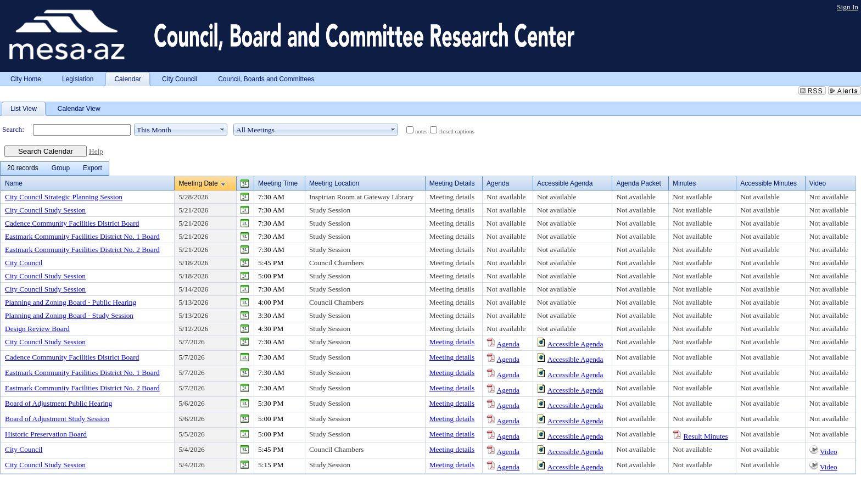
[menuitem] (23, 169)
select (222, 130)
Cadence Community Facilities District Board (72, 223)
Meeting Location (334, 183)
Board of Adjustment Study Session (57, 419)
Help (96, 151)
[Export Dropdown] (93, 169)
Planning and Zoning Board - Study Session (69, 315)
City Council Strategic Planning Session (64, 197)
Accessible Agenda (575, 344)
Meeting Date (198, 183)
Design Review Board (37, 329)
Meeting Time (278, 183)
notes (421, 131)
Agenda (508, 344)
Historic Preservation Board (46, 434)
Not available (506, 197)
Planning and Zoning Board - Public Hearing (71, 302)
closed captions (457, 131)
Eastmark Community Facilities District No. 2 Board (82, 250)
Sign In (848, 7)
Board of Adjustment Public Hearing (58, 403)
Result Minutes (706, 436)
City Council (24, 263)
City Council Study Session (45, 210)
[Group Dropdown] (61, 169)
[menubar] (55, 169)
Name (14, 183)
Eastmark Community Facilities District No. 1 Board (82, 236)
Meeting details (452, 197)
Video (829, 452)
